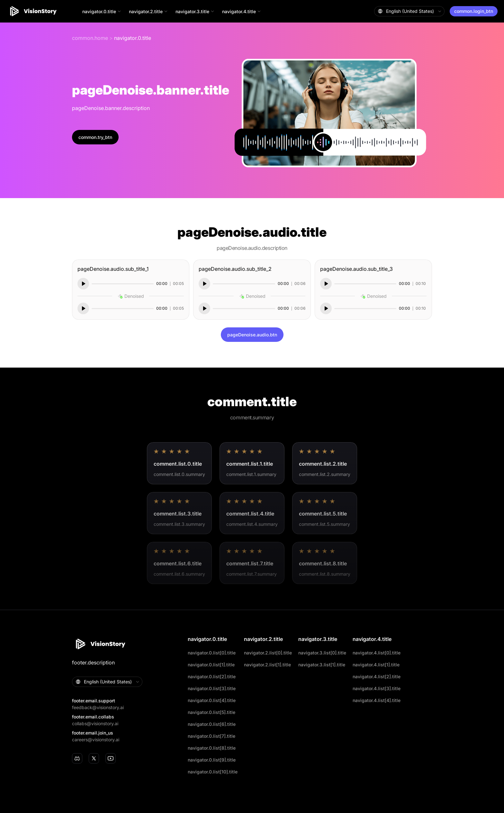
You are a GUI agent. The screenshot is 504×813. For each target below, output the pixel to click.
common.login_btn (474, 11)
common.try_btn (95, 137)
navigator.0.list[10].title (213, 772)
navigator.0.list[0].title (212, 653)
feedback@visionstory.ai (98, 707)
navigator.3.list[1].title (322, 665)
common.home (90, 38)
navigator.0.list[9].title (212, 760)
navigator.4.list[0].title (377, 653)
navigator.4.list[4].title (377, 700)
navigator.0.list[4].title (212, 700)
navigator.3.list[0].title (322, 653)
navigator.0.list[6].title (212, 724)
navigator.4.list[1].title (376, 665)
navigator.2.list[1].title (267, 665)
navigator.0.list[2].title (212, 676)
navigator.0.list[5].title (212, 712)
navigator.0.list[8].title (212, 748)
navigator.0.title (133, 38)
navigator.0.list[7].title (212, 736)
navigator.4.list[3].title (377, 688)
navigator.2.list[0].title (268, 653)
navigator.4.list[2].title (377, 676)
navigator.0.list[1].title (211, 665)
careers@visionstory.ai (96, 740)
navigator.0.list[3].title (212, 688)
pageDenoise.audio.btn (252, 335)
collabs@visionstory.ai (95, 723)
